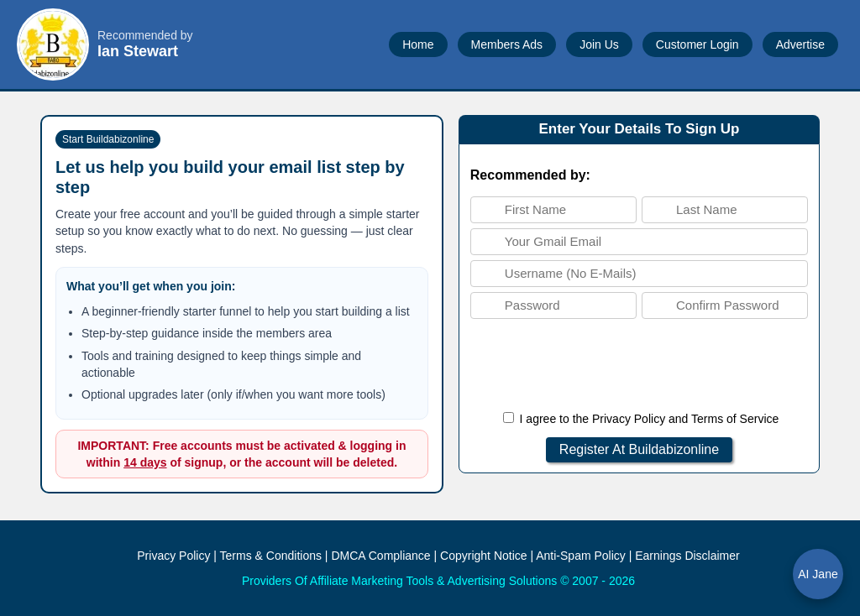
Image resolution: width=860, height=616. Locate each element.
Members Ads (507, 44)
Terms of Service (735, 419)
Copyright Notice (484, 556)
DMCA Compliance (380, 556)
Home (418, 44)
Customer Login (697, 44)
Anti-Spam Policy (581, 556)
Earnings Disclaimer (687, 556)
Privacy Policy (629, 419)
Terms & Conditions (271, 556)
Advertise (800, 44)
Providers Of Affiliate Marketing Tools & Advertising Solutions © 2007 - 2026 (438, 581)
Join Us (599, 44)
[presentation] (639, 365)
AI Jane (818, 574)
